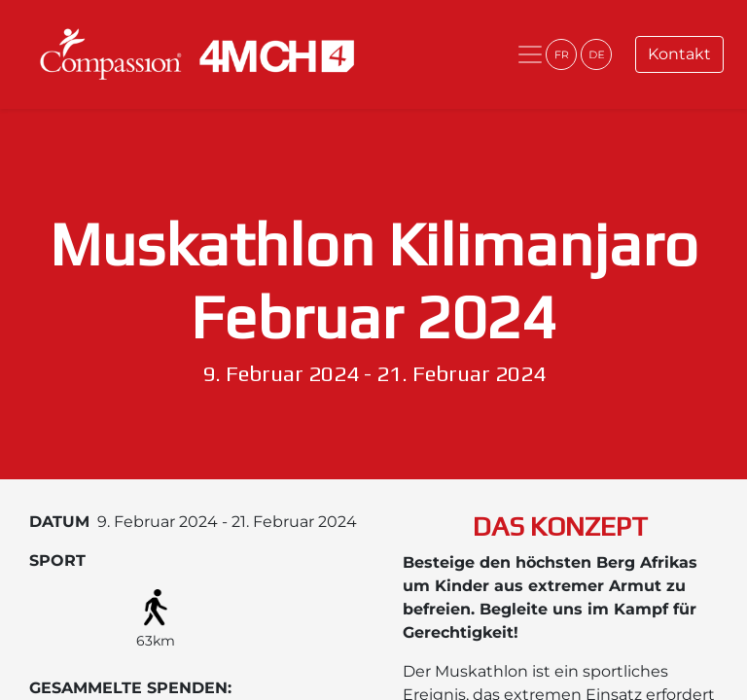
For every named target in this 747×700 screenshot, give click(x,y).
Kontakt (679, 54)
